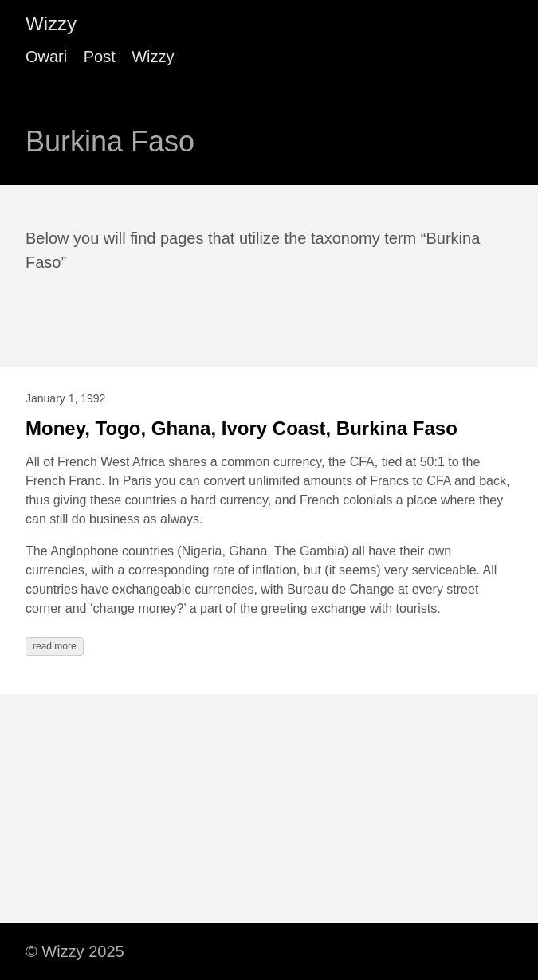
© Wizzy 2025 (75, 951)
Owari (46, 57)
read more (55, 646)
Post (100, 57)
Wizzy (51, 24)
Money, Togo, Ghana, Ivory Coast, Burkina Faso (242, 428)
